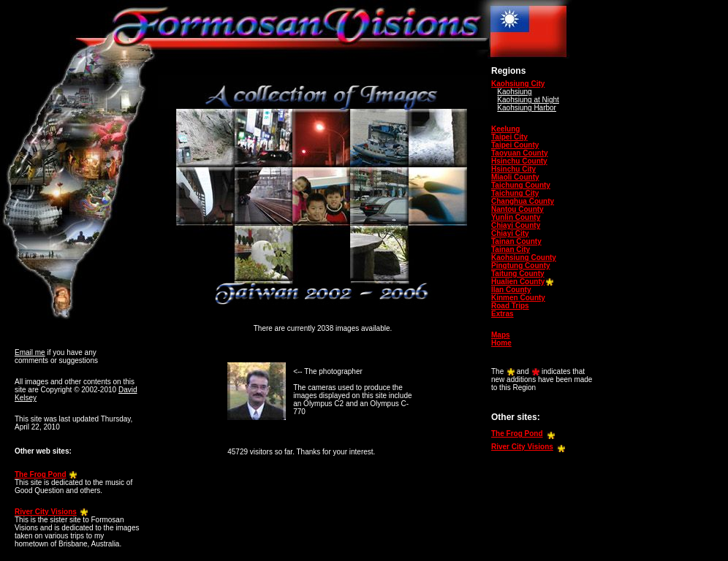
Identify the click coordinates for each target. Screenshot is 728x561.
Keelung (505, 129)
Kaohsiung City (518, 84)
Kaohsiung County (524, 257)
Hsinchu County (519, 161)
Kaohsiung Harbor (527, 108)
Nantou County (517, 209)
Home (501, 343)
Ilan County (511, 290)
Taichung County (521, 185)
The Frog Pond (41, 474)
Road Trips (510, 306)
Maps (501, 335)
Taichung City (515, 193)
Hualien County (518, 282)
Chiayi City (510, 233)
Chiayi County (516, 225)
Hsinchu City (513, 169)
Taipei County (515, 145)
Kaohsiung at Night (528, 100)
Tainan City (511, 249)
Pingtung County (521, 266)
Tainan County (516, 241)
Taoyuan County (520, 153)
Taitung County (518, 274)
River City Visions (46, 512)
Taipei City (509, 137)
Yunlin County (516, 217)
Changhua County (523, 201)
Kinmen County (518, 298)
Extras (503, 314)
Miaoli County (515, 177)
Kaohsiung (514, 92)
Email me (30, 352)
